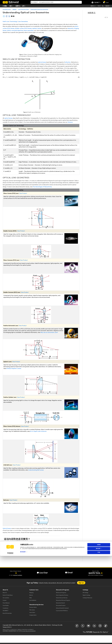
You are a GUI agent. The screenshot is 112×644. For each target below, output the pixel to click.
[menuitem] (7, 6)
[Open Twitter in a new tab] (83, 626)
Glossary (70, 122)
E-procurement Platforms (62, 611)
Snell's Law (6, 21)
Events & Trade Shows (8, 595)
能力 (12, 6)
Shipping (31, 592)
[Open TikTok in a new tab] (106, 626)
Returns (31, 595)
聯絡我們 (107, 6)
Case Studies (6, 605)
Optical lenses (7, 528)
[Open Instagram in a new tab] (100, 626)
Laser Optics (32, 612)
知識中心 (18, 6)
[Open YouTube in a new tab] (88, 626)
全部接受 (99, 633)
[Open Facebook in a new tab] (77, 626)
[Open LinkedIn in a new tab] (94, 626)
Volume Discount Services (62, 598)
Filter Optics (32, 610)
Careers (5, 600)
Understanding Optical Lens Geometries (39, 9)
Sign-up (81, 583)
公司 (24, 6)
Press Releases (6, 603)
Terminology (14, 21)
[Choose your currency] (100, 6)
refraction (68, 62)
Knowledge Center (7, 9)
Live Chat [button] (42, 573)
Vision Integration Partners (62, 595)
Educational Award (60, 603)
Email (69, 572)
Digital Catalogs (86, 595)
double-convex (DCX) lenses (23, 28)
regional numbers (18, 575)
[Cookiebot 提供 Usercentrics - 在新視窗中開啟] (10, 641)
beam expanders (29, 30)
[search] (56, 2)
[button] (104, 6)
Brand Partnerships (7, 613)
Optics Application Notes (23, 9)
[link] (106, 1)
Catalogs (85, 592)
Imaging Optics (33, 615)
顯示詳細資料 (23, 640)
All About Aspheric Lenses (14, 368)
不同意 (99, 640)
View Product (23, 193)
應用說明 (14, 9)
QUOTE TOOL (94, 573)
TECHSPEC (6, 610)
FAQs (31, 598)
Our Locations (6, 598)
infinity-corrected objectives (15, 30)
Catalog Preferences (87, 598)
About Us (5, 592)
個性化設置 (99, 636)
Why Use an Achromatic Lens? (49, 332)
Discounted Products (61, 605)
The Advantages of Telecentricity (42, 187)
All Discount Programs (61, 592)
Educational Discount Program (63, 600)
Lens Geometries (23, 21)
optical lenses (42, 62)
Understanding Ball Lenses (36, 470)
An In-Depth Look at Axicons (38, 431)
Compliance (5, 608)
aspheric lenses (37, 28)
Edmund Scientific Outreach (62, 608)
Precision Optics (33, 607)
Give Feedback (33, 600)
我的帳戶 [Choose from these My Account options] (97, 3)
